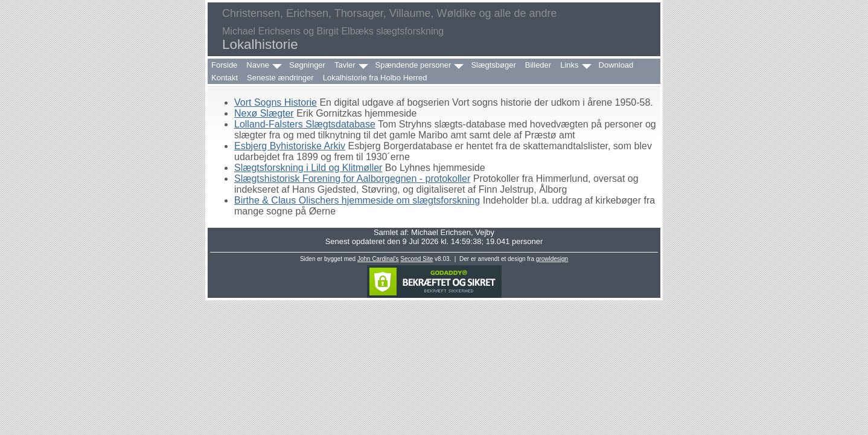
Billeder (538, 65)
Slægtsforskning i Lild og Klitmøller (308, 168)
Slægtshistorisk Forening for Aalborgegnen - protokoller (352, 179)
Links (569, 65)
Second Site (416, 259)
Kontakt (225, 78)
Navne (258, 65)
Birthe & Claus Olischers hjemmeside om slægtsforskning (357, 200)
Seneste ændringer (280, 78)
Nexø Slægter (264, 113)
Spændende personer (413, 65)
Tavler (345, 65)
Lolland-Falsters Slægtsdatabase (305, 124)
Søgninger (307, 65)
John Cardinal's (378, 259)
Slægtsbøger (493, 65)
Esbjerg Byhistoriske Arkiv (290, 146)
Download (616, 65)
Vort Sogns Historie (276, 102)
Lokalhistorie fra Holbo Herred (375, 78)
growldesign (552, 259)
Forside (224, 65)
